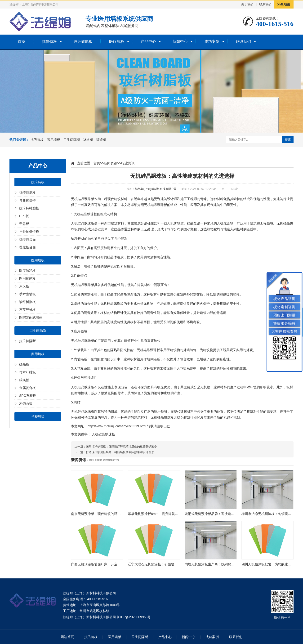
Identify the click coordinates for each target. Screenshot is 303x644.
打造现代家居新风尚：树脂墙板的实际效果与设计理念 (120, 452)
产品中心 (148, 42)
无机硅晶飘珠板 (103, 434)
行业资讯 (128, 163)
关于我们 (247, 4)
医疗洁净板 (27, 271)
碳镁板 (101, 140)
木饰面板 (26, 403)
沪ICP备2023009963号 (134, 617)
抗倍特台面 (27, 239)
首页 (22, 42)
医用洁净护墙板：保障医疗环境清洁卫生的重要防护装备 (121, 447)
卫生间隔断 (72, 140)
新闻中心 (180, 42)
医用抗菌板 (27, 278)
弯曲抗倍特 (27, 200)
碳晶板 (24, 364)
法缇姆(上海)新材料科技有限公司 (156, 189)
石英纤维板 (27, 310)
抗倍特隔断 (27, 341)
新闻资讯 (111, 163)
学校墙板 (38, 416)
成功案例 (212, 42)
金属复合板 (27, 388)
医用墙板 (53, 140)
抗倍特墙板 (27, 192)
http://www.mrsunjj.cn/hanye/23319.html (117, 426)
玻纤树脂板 (83, 42)
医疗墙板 (117, 42)
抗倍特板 (49, 42)
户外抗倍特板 (29, 232)
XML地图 (284, 4)
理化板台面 (27, 247)
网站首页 (67, 637)
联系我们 (265, 4)
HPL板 (24, 216)
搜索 (288, 140)
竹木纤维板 (27, 372)
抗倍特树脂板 (29, 208)
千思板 (24, 224)
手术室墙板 (27, 294)
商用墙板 (38, 354)
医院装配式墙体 (31, 318)
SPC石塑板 (28, 396)
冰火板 (88, 140)
